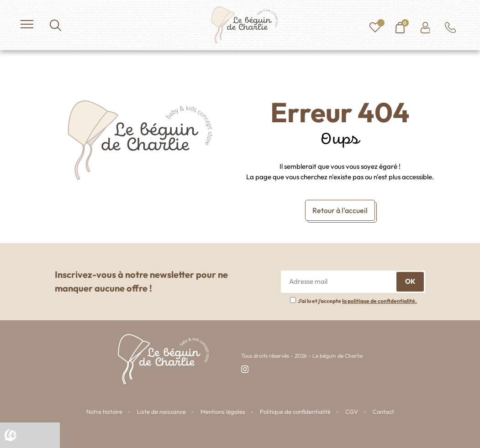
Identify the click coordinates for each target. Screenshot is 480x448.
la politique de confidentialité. (380, 301)
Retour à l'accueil (340, 210)
